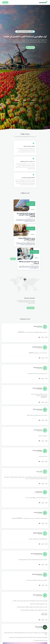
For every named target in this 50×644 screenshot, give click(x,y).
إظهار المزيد (13, 259)
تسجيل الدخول (30, 48)
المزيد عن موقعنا (20, 48)
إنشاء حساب (5, 2)
